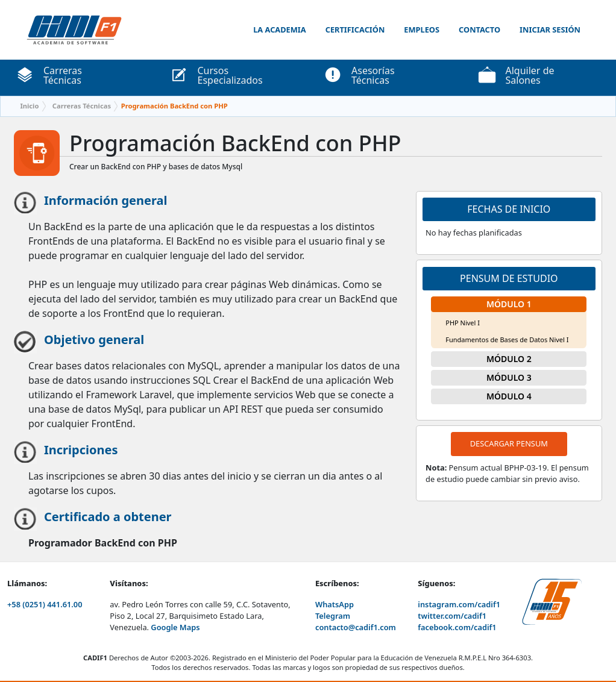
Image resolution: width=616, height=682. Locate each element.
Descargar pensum (509, 443)
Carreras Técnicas (82, 106)
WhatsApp (335, 604)
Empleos (422, 30)
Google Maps (175, 627)
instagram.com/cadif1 (459, 604)
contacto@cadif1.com (356, 627)
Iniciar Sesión (550, 30)
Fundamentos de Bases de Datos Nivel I (507, 339)
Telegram (333, 616)
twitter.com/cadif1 (452, 616)
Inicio (29, 106)
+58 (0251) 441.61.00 (45, 604)
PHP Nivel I (463, 323)
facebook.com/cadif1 (457, 627)
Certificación (355, 30)
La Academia (279, 30)
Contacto (479, 30)
